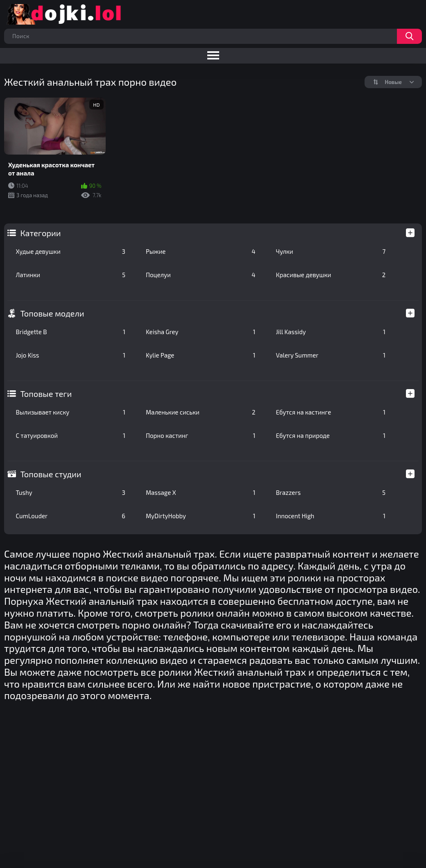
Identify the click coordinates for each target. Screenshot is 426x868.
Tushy (70, 492)
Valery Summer (331, 355)
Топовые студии (51, 474)
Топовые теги (46, 394)
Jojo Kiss (70, 355)
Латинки (70, 275)
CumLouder (70, 516)
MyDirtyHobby (201, 516)
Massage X (201, 492)
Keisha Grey (201, 332)
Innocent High (331, 516)
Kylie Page (201, 355)
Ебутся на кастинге (331, 412)
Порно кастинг (201, 435)
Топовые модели (52, 313)
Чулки (331, 251)
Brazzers (331, 492)
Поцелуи (201, 275)
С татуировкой (70, 435)
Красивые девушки (331, 275)
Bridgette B (70, 332)
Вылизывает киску (70, 412)
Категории (40, 233)
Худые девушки (70, 251)
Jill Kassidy (331, 332)
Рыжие (201, 251)
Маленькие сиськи (201, 412)
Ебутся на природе (331, 435)
